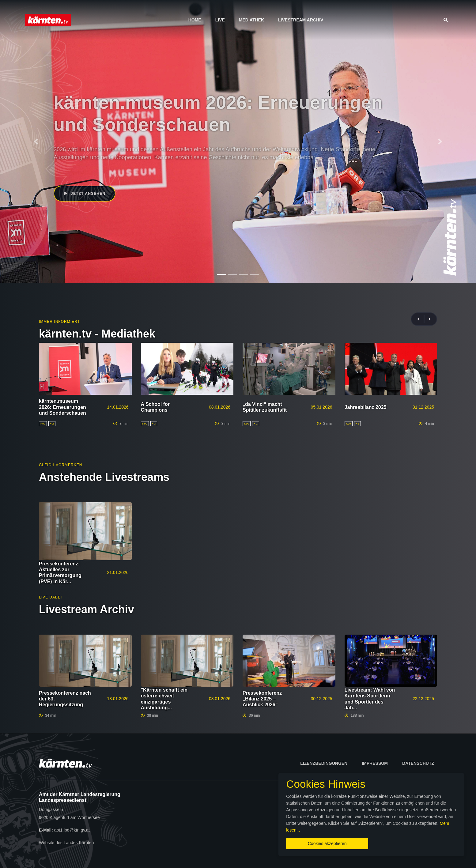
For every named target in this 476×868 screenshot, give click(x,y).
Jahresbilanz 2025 (366, 407)
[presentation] (421, 319)
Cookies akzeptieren (284, 840)
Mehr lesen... (402, 827)
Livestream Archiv (301, 20)
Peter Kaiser (90, 172)
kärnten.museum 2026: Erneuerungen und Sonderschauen (62, 407)
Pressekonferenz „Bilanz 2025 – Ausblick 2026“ (262, 699)
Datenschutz (418, 763)
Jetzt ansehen (85, 194)
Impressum (375, 763)
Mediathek (251, 20)
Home (195, 20)
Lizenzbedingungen (324, 763)
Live (220, 20)
